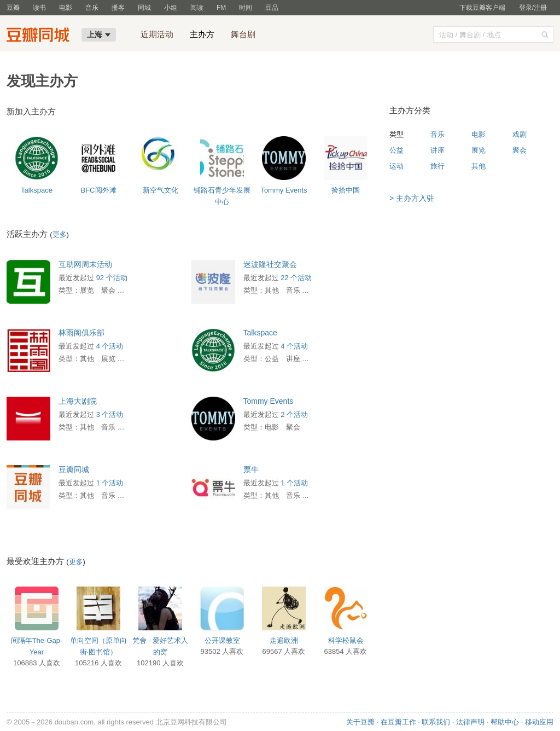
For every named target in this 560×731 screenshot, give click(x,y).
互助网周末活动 (85, 264)
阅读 (197, 8)
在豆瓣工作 (398, 722)
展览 (479, 150)
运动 (396, 166)
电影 (66, 8)
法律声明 (470, 722)
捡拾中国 (346, 190)
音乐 (92, 8)
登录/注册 (533, 8)
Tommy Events (284, 190)
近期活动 (157, 34)
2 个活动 (294, 414)
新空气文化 (161, 190)
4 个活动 (110, 346)
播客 (118, 8)
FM (221, 8)
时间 (246, 8)
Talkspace (37, 190)
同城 (144, 8)
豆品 (272, 8)
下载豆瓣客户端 (482, 8)
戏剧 (520, 134)
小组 (171, 8)
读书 (39, 8)
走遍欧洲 (284, 640)
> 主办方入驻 (412, 198)
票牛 (251, 469)
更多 (60, 234)
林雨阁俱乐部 (81, 333)
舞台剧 (243, 34)
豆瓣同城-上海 (40, 36)
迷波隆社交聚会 (270, 264)
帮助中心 (505, 722)
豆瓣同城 (74, 469)
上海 (99, 34)
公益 (396, 150)
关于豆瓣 (360, 722)
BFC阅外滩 (99, 190)
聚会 (520, 150)
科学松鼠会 (346, 640)
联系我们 (436, 722)
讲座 (437, 150)
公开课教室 (222, 640)
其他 (479, 166)
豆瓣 (13, 8)
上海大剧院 (78, 401)
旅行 (437, 166)
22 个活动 (296, 278)
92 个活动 (112, 278)
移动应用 (539, 722)
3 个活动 (110, 414)
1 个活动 (110, 483)
